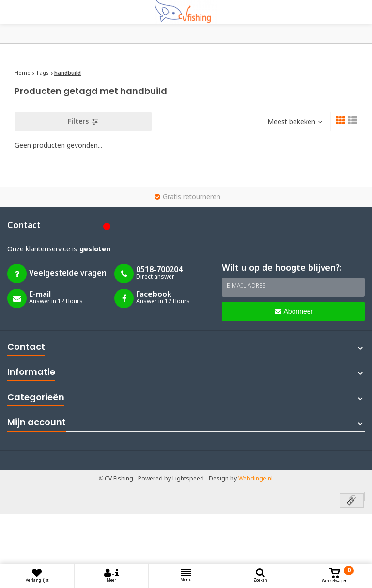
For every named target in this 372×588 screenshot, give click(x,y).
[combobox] (294, 122)
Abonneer (294, 311)
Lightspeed (188, 479)
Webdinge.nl (256, 479)
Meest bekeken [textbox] (291, 122)
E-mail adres (246, 286)
